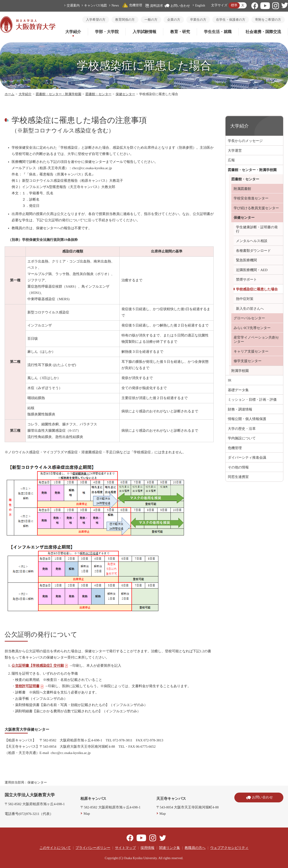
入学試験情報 (144, 32)
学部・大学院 (107, 32)
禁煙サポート (246, 279)
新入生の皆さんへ (250, 309)
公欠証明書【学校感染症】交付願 (40, 666)
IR (230, 380)
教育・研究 (180, 32)
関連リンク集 (170, 848)
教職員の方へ (195, 848)
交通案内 (73, 5)
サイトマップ (125, 848)
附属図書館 (242, 189)
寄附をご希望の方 (268, 20)
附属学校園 (240, 371)
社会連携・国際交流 (263, 32)
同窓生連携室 (238, 477)
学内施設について (242, 438)
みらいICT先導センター (252, 328)
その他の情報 (238, 467)
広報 (231, 160)
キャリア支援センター (251, 351)
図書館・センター (98, 94)
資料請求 (154, 6)
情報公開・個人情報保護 (247, 419)
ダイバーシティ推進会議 (247, 458)
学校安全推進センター (251, 198)
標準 (234, 5)
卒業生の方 (198, 20)
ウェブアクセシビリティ (229, 848)
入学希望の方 (96, 20)
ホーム (10, 94)
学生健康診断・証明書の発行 (257, 229)
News (115, 5)
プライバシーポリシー (93, 848)
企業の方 (174, 20)
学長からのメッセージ (245, 141)
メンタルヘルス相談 (252, 241)
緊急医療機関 (246, 260)
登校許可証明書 (29, 686)
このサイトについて (55, 848)
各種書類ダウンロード (253, 251)
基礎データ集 (238, 390)
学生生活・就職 (218, 32)
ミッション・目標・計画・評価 (252, 400)
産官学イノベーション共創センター (256, 340)
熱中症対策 (245, 299)
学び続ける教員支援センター (256, 208)
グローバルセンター (249, 318)
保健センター (125, 94)
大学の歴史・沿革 (242, 429)
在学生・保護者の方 (231, 20)
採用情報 (147, 848)
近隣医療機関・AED (252, 270)
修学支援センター (248, 361)
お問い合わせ (177, 6)
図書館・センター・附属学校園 (59, 94)
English (200, 5)
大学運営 (235, 151)
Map (87, 814)
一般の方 (151, 20)
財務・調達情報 (240, 409)
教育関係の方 (125, 20)
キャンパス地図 (95, 5)
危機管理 (132, 5)
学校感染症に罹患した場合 (257, 289)
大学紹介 (73, 32)
